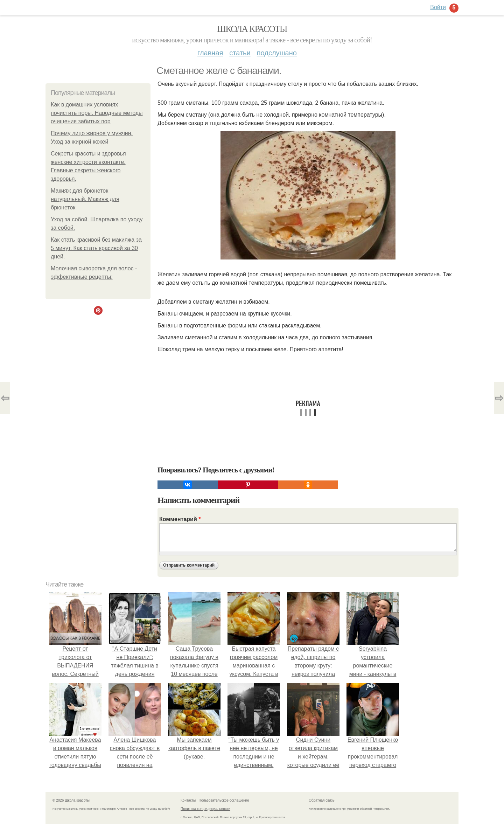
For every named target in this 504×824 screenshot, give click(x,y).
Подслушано (277, 53)
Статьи (240, 53)
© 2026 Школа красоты (71, 800)
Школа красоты (252, 29)
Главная (210, 53)
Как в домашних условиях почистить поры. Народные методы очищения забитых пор (97, 113)
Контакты (188, 800)
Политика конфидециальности (205, 809)
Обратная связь (322, 800)
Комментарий (180, 519)
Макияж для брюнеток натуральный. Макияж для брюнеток (85, 199)
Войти (438, 7)
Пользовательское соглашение (224, 800)
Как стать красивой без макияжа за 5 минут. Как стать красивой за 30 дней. (96, 248)
